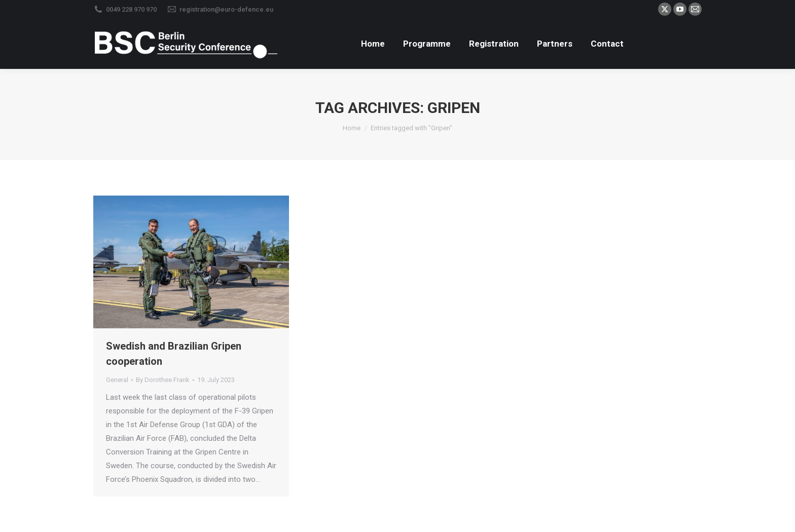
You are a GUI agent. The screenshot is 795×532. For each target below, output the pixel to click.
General (117, 380)
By (163, 380)
